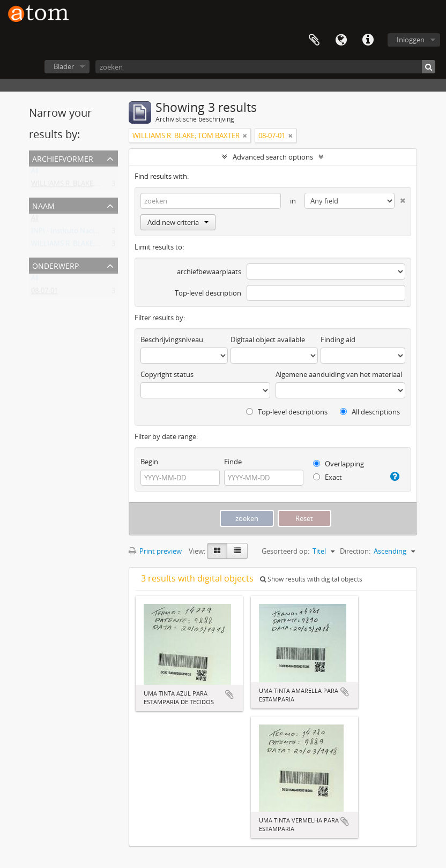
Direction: (355, 551)
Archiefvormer (63, 158)
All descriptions (370, 412)
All (35, 173)
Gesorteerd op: (285, 551)
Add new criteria (178, 222)
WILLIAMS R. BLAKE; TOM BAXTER (85, 186)
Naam (43, 205)
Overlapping (339, 464)
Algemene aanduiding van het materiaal (339, 374)
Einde (233, 462)
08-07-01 (44, 293)
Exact (328, 477)
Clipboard (314, 40)
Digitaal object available (268, 339)
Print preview (155, 551)
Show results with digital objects (311, 579)
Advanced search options (273, 157)
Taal (341, 40)
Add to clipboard (229, 695)
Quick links (368, 40)
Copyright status (167, 374)
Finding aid (338, 339)
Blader (64, 66)
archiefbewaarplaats (209, 271)
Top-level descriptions (287, 412)
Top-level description (208, 293)
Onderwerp (55, 265)
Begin (149, 462)
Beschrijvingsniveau (172, 339)
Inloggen (411, 40)
